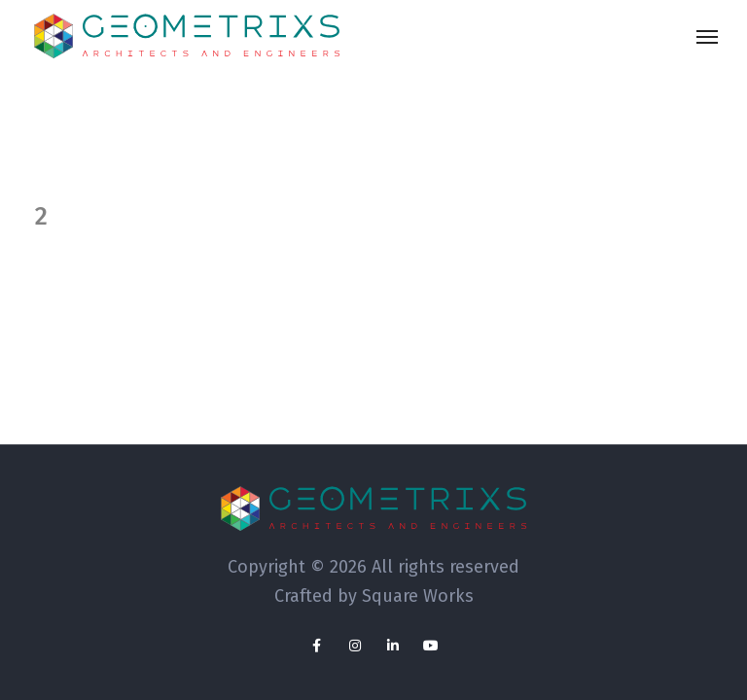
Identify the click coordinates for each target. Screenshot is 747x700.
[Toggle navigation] (707, 37)
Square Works (418, 596)
